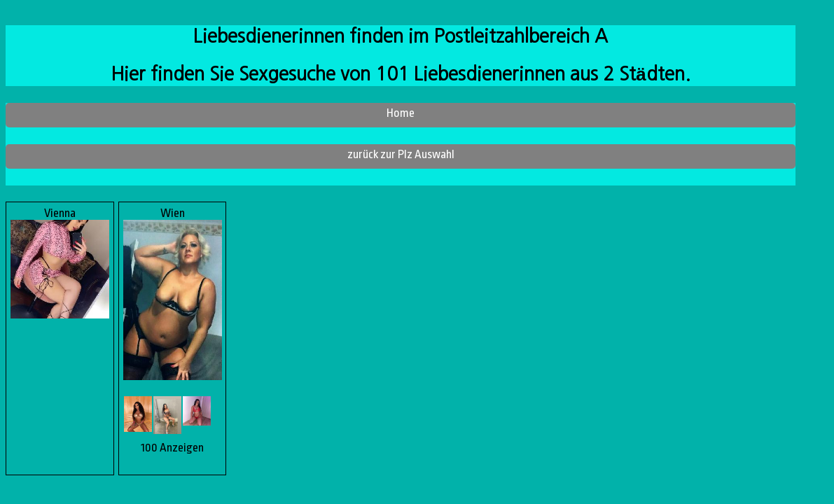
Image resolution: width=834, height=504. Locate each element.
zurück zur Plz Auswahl (401, 154)
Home (401, 113)
